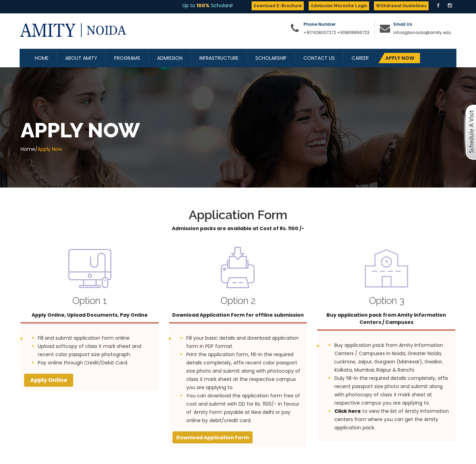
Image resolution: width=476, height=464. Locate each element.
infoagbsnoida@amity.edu (422, 32)
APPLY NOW (400, 58)
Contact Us (319, 58)
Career (360, 58)
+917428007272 (320, 32)
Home (42, 58)
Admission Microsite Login (339, 6)
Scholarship (271, 58)
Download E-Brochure (278, 6)
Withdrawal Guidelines (401, 6)
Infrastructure (219, 58)
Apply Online (49, 380)
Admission (170, 58)
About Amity (81, 58)
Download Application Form (213, 438)
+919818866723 (353, 32)
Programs (127, 58)
